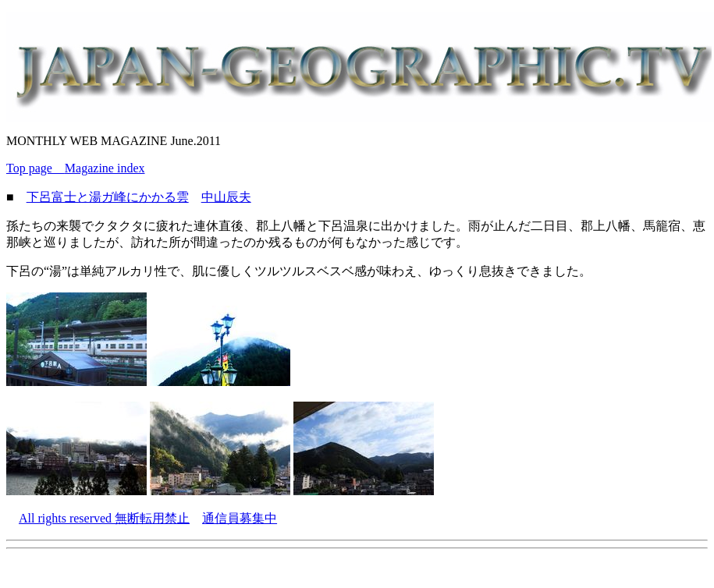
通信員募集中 (240, 518)
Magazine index (105, 168)
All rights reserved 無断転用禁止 (104, 518)
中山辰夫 (226, 197)
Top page (36, 168)
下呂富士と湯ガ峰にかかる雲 (108, 197)
